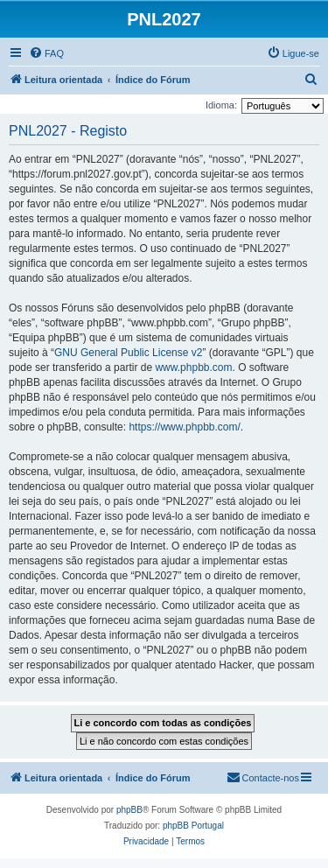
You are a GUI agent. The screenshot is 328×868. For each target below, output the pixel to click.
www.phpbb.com (193, 367)
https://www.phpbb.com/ (184, 427)
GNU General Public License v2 (128, 353)
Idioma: (221, 105)
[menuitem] (46, 53)
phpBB (129, 810)
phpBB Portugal (193, 826)
